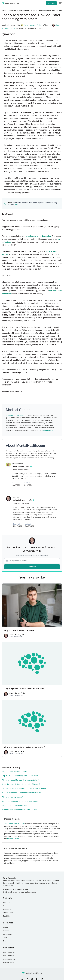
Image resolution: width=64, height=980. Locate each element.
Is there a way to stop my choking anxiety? (20, 810)
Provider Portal (8, 962)
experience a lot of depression (38, 236)
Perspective (8, 934)
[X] (22, 979)
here (17, 204)
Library (6, 927)
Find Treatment (9, 956)
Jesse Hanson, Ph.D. (31, 25)
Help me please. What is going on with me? (20, 776)
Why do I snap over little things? (15, 805)
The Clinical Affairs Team (16, 415)
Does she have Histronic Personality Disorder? (21, 784)
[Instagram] (32, 979)
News (5, 941)
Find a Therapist (9, 952)
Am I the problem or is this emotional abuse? (20, 801)
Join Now (32, 567)
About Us (7, 902)
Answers (13, 10)
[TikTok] (37, 979)
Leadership (7, 909)
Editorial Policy (47, 430)
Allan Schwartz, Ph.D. (23, 500)
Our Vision (7, 906)
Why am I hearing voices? (12, 797)
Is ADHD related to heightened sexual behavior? (22, 793)
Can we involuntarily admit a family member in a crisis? (25, 789)
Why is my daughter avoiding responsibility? (20, 780)
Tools (5, 938)
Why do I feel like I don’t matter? (15, 772)
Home (4, 10)
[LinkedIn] (42, 979)
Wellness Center (9, 959)
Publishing (7, 916)
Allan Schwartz (24, 10)
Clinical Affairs (8, 913)
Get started (51, 3)
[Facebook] (27, 979)
